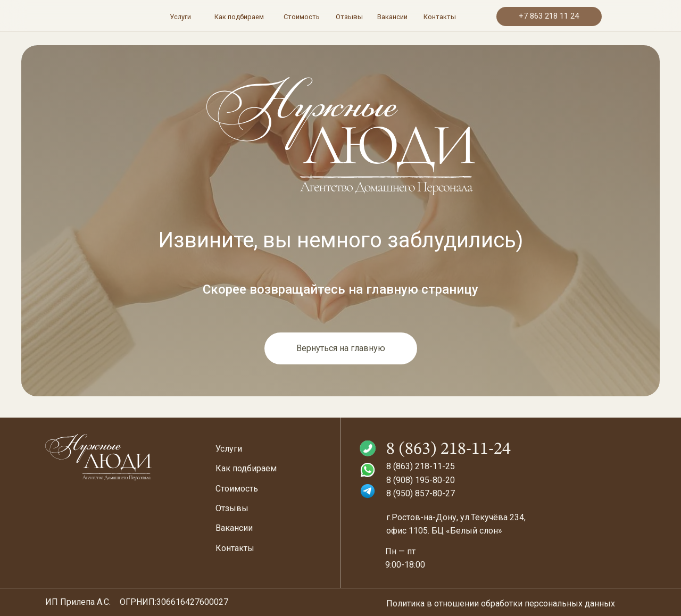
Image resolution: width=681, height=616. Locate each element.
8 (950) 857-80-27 (421, 493)
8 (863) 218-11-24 (449, 449)
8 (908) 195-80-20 (421, 480)
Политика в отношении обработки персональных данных (501, 603)
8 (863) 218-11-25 (421, 466)
